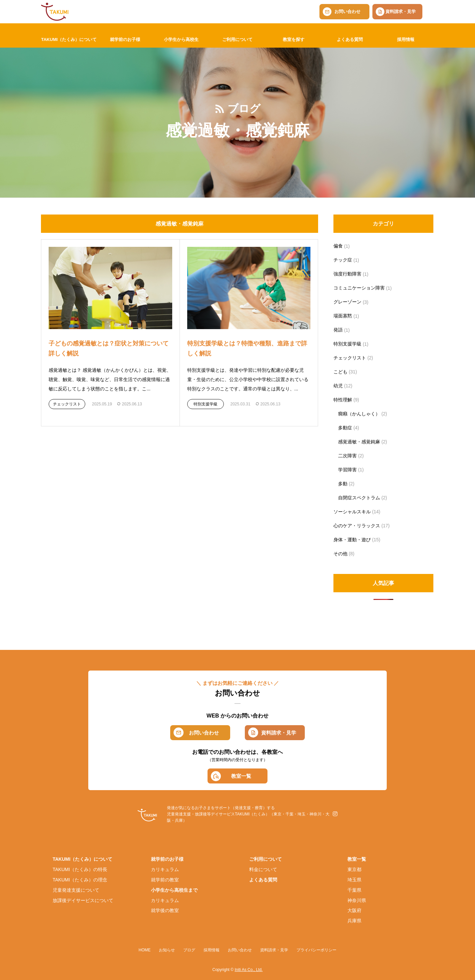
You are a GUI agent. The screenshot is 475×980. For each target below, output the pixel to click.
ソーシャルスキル (352, 512)
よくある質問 (350, 39)
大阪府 (354, 910)
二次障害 (347, 456)
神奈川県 (357, 900)
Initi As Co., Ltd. (248, 970)
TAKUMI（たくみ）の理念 (80, 880)
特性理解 (343, 400)
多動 (343, 484)
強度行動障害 (347, 274)
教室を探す (294, 39)
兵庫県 (354, 921)
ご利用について (237, 39)
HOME (145, 950)
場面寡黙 (343, 316)
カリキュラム (165, 869)
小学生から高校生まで (174, 890)
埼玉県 (354, 880)
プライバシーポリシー (316, 950)
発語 (338, 330)
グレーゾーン (347, 302)
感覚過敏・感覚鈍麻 (359, 442)
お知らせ (167, 950)
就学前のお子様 (125, 39)
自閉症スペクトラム (359, 498)
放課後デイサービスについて (83, 900)
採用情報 (406, 39)
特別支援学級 (206, 404)
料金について (263, 869)
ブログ (189, 950)
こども (340, 372)
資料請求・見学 (401, 11)
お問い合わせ (347, 11)
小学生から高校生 (181, 39)
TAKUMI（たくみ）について (69, 39)
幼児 (338, 386)
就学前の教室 (165, 880)
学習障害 (347, 470)
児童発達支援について (76, 890)
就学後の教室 (165, 910)
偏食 (338, 246)
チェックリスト (67, 404)
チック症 (343, 260)
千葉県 (354, 890)
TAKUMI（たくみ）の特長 (80, 869)
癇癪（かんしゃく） (359, 414)
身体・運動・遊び (352, 540)
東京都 (354, 869)
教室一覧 (241, 776)
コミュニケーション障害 (359, 288)
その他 (340, 554)
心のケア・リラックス (357, 526)
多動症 (345, 428)
